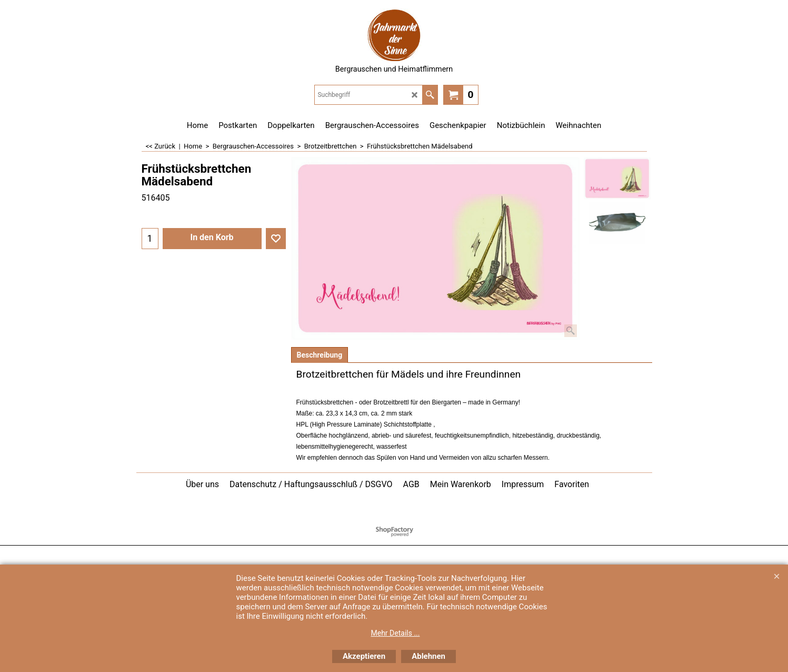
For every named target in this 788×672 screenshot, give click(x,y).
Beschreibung (320, 355)
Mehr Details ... (396, 633)
